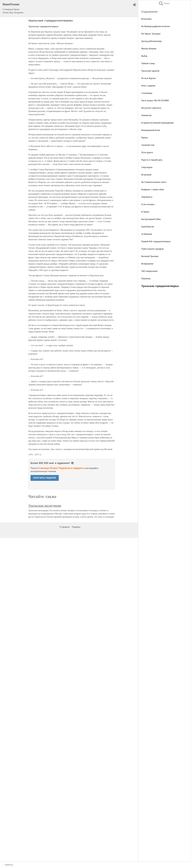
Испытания (146, 19)
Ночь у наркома (148, 86)
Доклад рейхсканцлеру (152, 41)
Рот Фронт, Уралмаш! (151, 34)
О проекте (65, 527)
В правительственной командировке (158, 123)
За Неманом (147, 234)
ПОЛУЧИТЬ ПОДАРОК (45, 478)
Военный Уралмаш (150, 256)
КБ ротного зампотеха (151, 108)
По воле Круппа (148, 78)
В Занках (145, 212)
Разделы (76, 527)
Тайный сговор (148, 63)
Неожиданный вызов (151, 130)
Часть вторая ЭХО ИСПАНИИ (155, 100)
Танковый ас (147, 197)
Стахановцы (147, 93)
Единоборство (148, 227)
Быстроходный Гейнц (151, 219)
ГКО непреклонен (149, 271)
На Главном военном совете (154, 182)
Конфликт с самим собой (153, 189)
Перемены (146, 278)
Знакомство (146, 115)
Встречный (146, 175)
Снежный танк (148, 145)
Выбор (144, 56)
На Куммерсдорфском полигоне (156, 26)
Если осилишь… (149, 204)
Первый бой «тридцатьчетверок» (156, 241)
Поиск (164, 3)
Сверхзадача (147, 167)
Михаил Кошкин (149, 49)
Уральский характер (150, 71)
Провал (145, 138)
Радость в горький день (152, 160)
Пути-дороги (147, 152)
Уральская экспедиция (45, 505)
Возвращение (147, 264)
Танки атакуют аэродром (152, 249)
